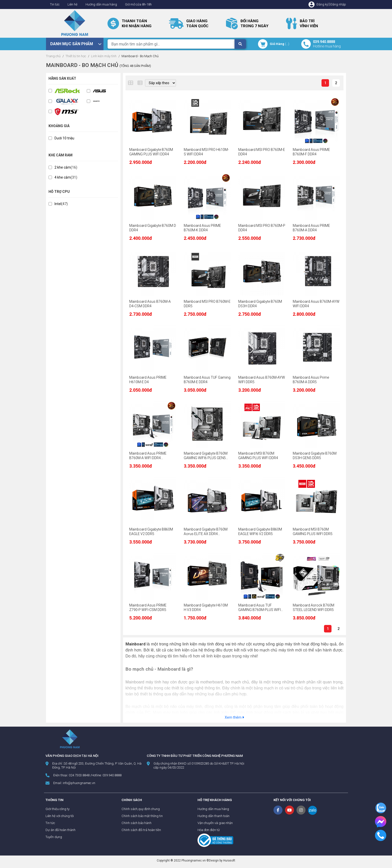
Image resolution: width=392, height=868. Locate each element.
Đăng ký (322, 4)
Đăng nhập (338, 4)
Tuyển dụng (54, 837)
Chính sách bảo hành (136, 823)
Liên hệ (72, 4)
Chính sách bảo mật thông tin (142, 816)
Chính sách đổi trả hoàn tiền (141, 830)
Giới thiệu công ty (57, 809)
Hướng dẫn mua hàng (101, 4)
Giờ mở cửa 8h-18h (138, 4)
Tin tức (55, 4)
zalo (312, 810)
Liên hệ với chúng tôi (60, 816)
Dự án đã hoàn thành (60, 830)
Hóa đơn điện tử (209, 830)
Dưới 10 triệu (64, 138)
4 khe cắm (63, 177)
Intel (58, 204)
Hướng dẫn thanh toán (213, 816)
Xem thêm (234, 717)
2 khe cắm (63, 167)
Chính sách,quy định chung (141, 809)
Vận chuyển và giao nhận (215, 823)
